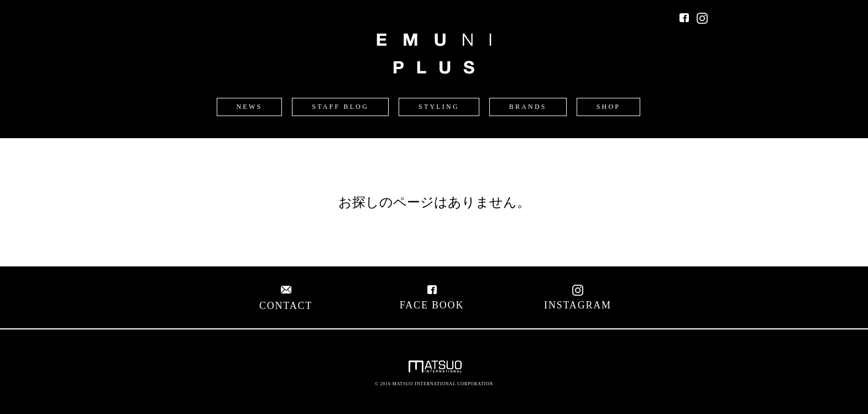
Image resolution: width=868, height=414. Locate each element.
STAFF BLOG (340, 107)
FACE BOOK (432, 299)
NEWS (250, 107)
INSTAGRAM (578, 299)
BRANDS (528, 107)
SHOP (608, 107)
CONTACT (286, 300)
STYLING (439, 107)
